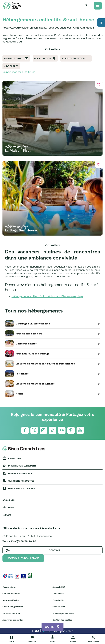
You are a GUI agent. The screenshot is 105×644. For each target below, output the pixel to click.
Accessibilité (59, 587)
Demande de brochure (21, 473)
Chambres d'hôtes (26, 344)
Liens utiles (58, 594)
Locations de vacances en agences (35, 384)
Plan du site (58, 600)
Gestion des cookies (62, 620)
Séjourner (9, 500)
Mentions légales (11, 600)
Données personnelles (63, 613)
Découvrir (8, 507)
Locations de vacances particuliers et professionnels (46, 364)
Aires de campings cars (29, 334)
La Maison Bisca (18, 150)
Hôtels (19, 394)
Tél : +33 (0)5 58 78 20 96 (19, 541)
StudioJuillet (59, 607)
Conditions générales (13, 607)
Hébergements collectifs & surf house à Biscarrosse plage (47, 296)
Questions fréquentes (21, 481)
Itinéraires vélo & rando (22, 488)
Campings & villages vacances (33, 324)
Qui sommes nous (11, 594)
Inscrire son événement (22, 466)
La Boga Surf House (21, 230)
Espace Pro (14, 458)
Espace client (9, 587)
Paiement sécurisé (11, 613)
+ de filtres (11, 66)
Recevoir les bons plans (23, 558)
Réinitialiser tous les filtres (19, 72)
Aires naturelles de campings (32, 354)
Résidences (22, 374)
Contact (55, 550)
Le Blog (7, 515)
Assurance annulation (13, 620)
